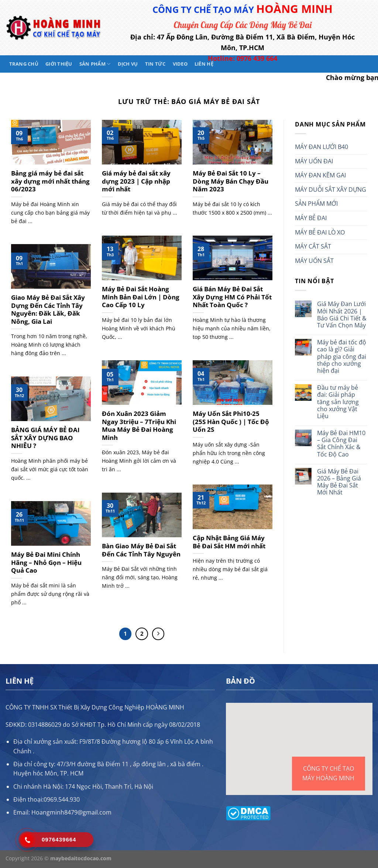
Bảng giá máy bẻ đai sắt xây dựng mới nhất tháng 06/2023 (50, 181)
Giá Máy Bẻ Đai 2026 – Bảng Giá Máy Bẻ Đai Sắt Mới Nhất (339, 482)
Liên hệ (204, 64)
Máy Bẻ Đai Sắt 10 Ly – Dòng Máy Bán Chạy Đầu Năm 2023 (231, 181)
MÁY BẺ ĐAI (311, 218)
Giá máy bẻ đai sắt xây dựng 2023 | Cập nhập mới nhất (136, 181)
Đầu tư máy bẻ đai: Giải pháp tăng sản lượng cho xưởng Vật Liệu (338, 402)
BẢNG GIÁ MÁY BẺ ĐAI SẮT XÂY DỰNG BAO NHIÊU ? (45, 438)
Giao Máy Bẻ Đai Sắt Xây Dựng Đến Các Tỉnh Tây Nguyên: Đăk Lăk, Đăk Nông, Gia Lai (48, 309)
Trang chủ (24, 64)
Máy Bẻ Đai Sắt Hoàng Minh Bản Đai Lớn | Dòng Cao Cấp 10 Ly (141, 297)
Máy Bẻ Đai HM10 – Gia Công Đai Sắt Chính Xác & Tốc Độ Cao (341, 444)
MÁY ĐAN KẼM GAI (320, 175)
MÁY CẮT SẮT (313, 246)
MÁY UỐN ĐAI (314, 161)
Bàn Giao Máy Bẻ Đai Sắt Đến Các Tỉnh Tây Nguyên (141, 550)
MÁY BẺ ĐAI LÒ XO (320, 232)
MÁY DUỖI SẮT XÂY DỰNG (331, 190)
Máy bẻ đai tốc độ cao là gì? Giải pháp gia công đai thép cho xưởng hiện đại (342, 357)
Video (180, 64)
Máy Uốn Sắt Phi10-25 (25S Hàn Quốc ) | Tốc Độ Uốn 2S (231, 422)
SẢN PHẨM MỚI (316, 204)
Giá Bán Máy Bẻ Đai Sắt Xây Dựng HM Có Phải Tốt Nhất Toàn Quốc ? (232, 297)
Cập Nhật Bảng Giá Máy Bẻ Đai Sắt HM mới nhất (229, 542)
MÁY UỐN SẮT (314, 261)
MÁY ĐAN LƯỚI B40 (322, 147)
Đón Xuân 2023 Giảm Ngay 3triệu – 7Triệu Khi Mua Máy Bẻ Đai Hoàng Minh (139, 426)
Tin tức (155, 64)
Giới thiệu (59, 64)
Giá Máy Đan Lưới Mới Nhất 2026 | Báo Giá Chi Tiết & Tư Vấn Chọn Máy (342, 315)
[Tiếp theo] (158, 634)
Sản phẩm (95, 64)
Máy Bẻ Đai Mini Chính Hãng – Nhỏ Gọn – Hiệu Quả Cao (46, 563)
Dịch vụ (128, 64)
